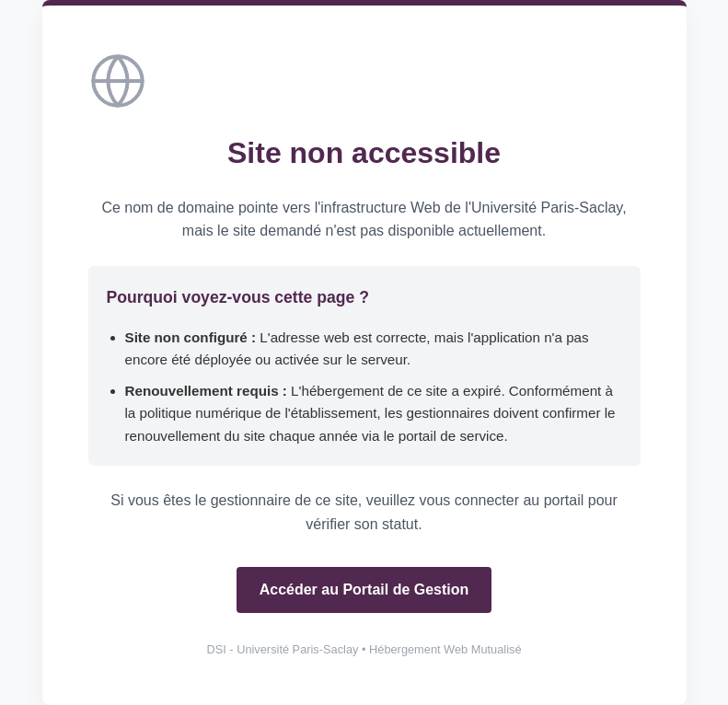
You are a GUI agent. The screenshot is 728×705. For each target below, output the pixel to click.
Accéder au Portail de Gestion (364, 589)
